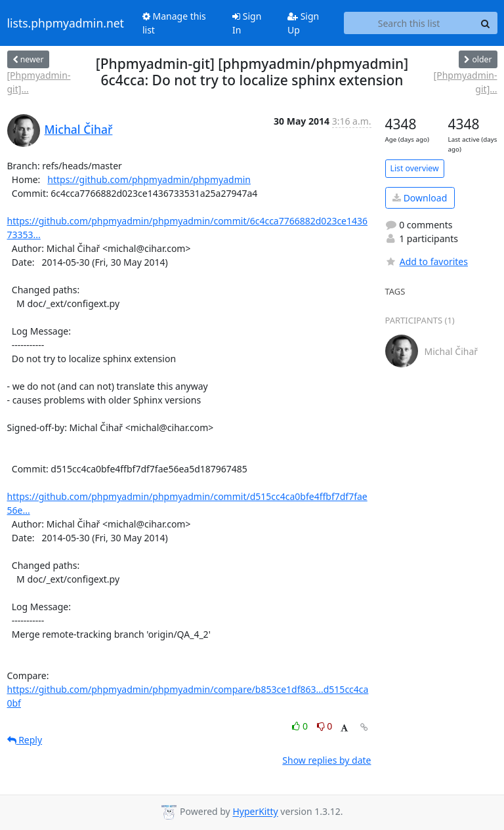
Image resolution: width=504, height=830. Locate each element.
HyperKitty (255, 812)
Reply (25, 740)
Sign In (247, 23)
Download (420, 198)
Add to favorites (427, 261)
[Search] (486, 23)
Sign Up (303, 23)
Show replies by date (326, 760)
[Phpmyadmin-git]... (39, 82)
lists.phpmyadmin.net (66, 23)
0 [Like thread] (301, 726)
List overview (415, 168)
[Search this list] (409, 23)
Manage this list (174, 23)
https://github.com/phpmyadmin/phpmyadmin (149, 179)
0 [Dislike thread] (325, 726)
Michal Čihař (79, 129)
